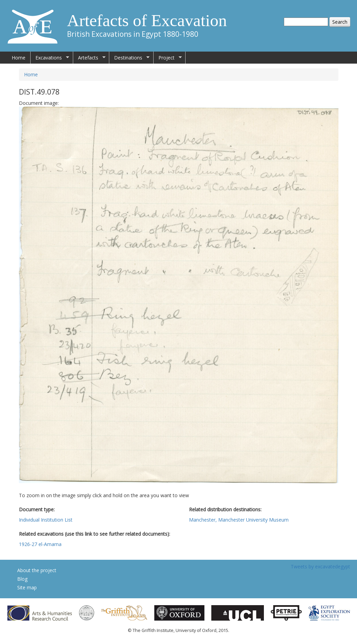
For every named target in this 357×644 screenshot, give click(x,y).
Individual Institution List (46, 520)
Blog (22, 579)
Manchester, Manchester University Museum (239, 520)
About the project (37, 570)
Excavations (50, 58)
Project (168, 58)
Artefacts (89, 58)
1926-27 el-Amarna (40, 544)
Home (19, 58)
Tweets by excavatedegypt (320, 566)
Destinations (129, 58)
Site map (27, 587)
